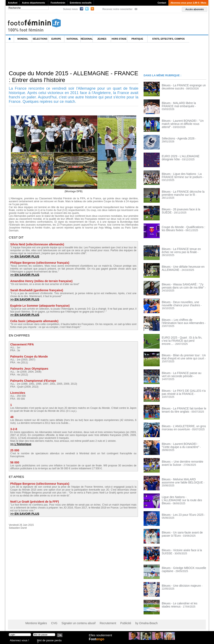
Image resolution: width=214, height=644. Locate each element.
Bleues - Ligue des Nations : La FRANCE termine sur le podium (179, 175)
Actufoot (13, 3)
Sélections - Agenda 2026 (176, 138)
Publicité (115, 623)
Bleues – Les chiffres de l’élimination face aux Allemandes (182, 321)
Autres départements (33, 3)
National (73, 39)
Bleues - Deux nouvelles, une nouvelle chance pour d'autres (183, 304)
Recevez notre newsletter (117, 9)
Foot (97, 641)
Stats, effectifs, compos (168, 39)
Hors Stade (119, 39)
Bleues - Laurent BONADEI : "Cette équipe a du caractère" (181, 445)
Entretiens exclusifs (81, 3)
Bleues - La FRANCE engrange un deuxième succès (181, 87)
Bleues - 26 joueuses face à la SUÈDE (183, 209)
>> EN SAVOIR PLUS (24, 256)
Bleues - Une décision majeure (179, 586)
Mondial (23, 39)
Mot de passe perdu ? (48, 641)
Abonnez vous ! (18, 641)
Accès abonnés (195, 9)
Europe (56, 39)
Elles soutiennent (100, 637)
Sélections (40, 39)
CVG (51, 623)
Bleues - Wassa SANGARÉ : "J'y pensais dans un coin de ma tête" (180, 286)
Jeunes (102, 39)
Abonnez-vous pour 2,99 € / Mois (188, 3)
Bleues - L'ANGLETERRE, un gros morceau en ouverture (181, 428)
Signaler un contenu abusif (73, 623)
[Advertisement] (82, 56)
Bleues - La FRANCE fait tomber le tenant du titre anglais (181, 410)
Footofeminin (58, 3)
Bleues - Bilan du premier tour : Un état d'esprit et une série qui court (183, 357)
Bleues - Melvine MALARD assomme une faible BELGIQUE (182, 481)
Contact (162, 3)
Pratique (137, 39)
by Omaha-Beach (134, 623)
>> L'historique (20, 443)
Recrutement (99, 623)
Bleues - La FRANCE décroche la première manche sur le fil (180, 193)
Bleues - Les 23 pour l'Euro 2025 (180, 515)
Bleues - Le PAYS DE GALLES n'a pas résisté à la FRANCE (183, 392)
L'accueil (10, 39)
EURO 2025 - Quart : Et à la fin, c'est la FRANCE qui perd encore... (184, 339)
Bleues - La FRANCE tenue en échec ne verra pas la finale (183, 250)
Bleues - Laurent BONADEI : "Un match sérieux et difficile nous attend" (184, 122)
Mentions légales (35, 623)
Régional (87, 39)
